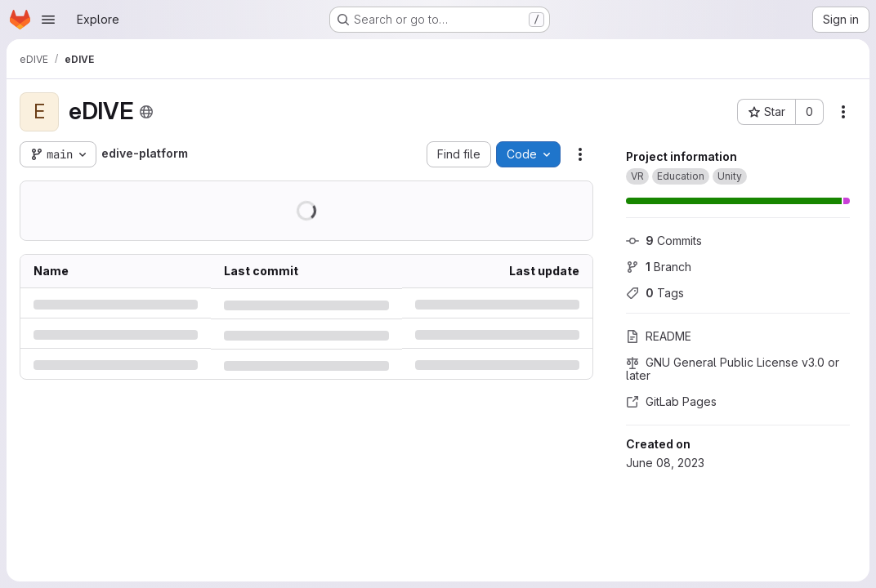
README (659, 336)
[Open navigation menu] (48, 20)
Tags (655, 293)
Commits (664, 241)
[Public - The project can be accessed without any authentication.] (146, 112)
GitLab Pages (671, 401)
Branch (659, 267)
